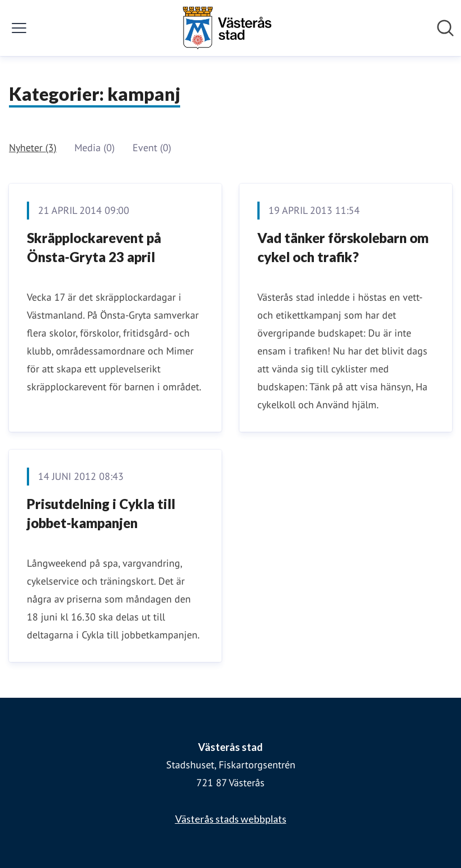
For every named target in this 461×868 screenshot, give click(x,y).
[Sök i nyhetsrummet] (445, 28)
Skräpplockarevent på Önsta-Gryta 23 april (94, 247)
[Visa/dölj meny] (19, 28)
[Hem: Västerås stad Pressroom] (227, 28)
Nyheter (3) (33, 148)
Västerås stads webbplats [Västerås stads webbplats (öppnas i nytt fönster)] (231, 819)
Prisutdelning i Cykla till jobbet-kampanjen (101, 513)
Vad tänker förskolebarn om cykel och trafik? (343, 247)
